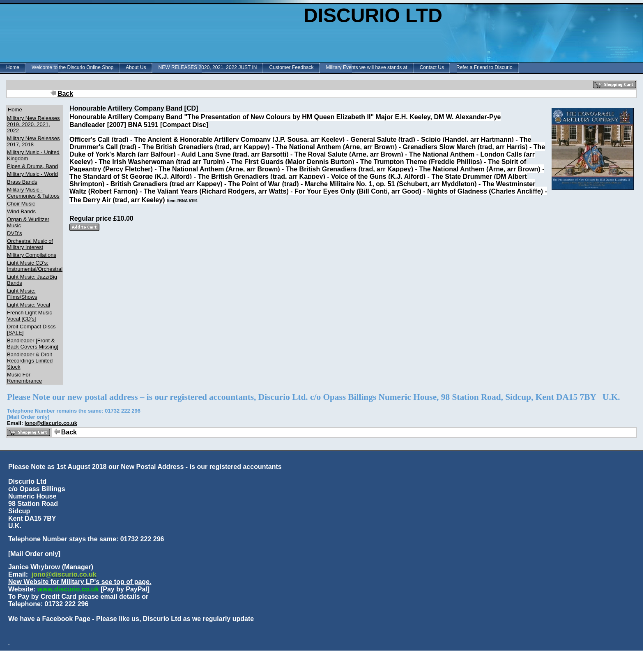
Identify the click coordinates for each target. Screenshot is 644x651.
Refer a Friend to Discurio (484, 67)
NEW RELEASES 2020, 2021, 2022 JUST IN (208, 67)
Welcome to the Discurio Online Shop (72, 67)
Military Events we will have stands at (367, 67)
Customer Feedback (292, 67)
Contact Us (432, 67)
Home (13, 67)
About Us (136, 67)
